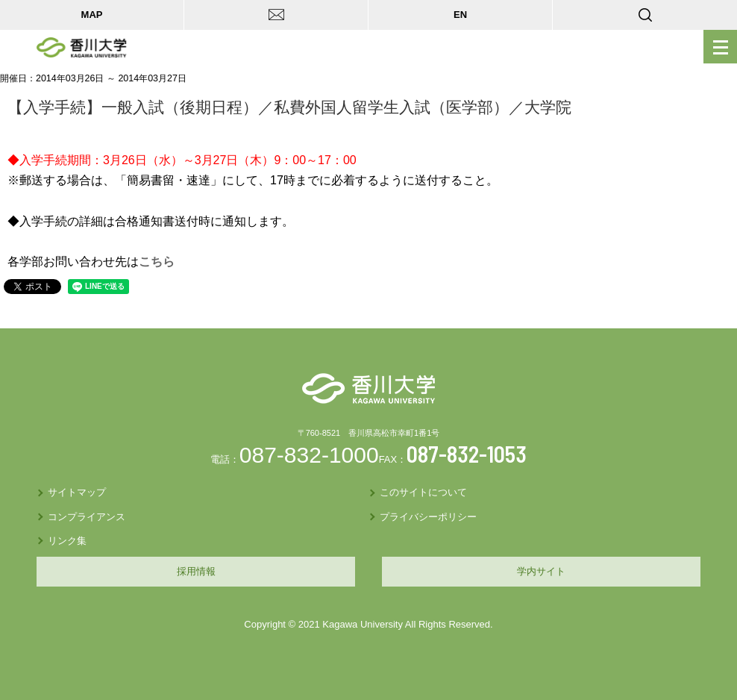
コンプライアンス (87, 517)
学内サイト (541, 571)
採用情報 (196, 571)
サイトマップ (77, 492)
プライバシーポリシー (428, 517)
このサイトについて (423, 492)
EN (460, 15)
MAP (92, 15)
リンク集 (67, 541)
